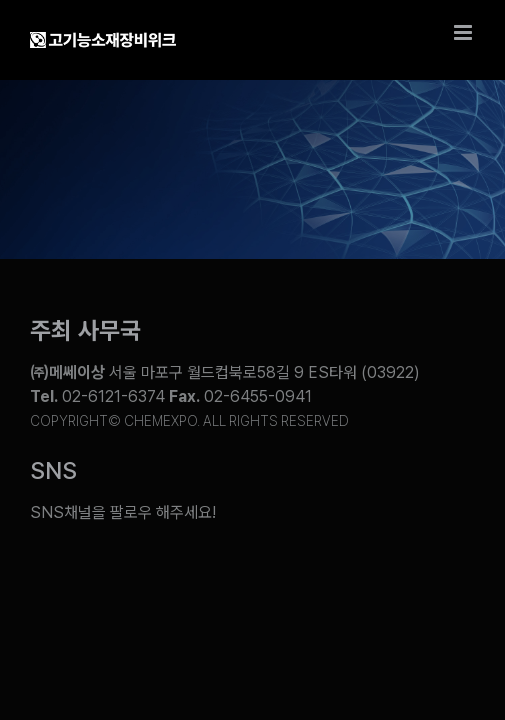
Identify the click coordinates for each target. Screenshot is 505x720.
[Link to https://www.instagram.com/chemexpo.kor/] (285, 575)
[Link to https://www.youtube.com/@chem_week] (51, 575)
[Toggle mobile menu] (464, 32)
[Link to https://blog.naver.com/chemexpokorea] (131, 575)
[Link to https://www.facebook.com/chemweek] (208, 575)
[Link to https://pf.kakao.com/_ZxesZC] (362, 575)
